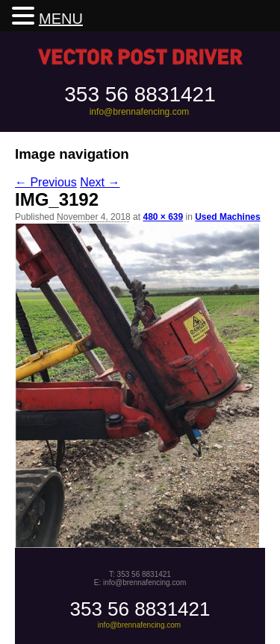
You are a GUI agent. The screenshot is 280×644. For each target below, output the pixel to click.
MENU (61, 19)
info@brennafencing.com (140, 112)
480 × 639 (163, 217)
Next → (100, 182)
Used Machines (227, 217)
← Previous (46, 182)
